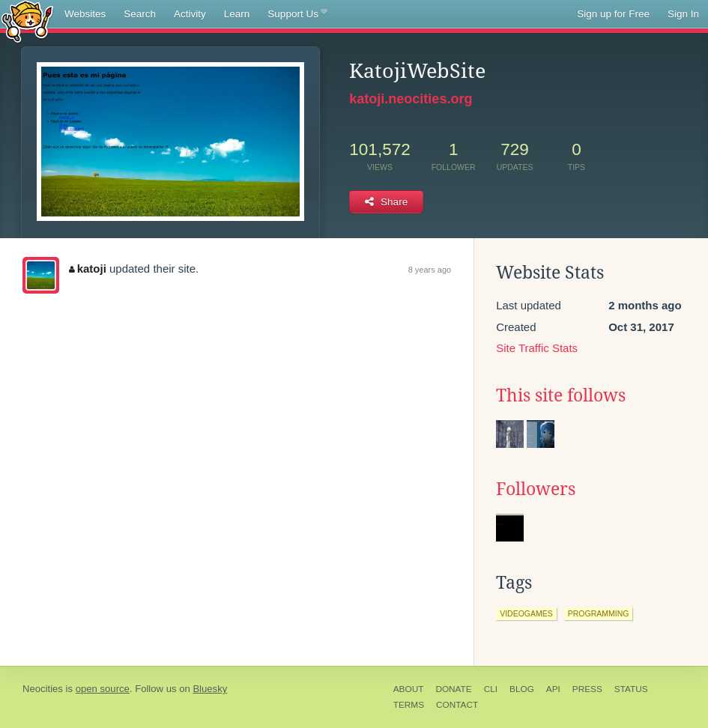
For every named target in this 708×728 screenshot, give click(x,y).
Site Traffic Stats (537, 348)
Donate (453, 689)
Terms (409, 705)
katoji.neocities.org (411, 99)
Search (140, 14)
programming (599, 613)
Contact (457, 705)
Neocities (43, 689)
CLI (491, 689)
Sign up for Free (613, 14)
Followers (536, 489)
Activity (190, 14)
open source (103, 689)
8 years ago (430, 270)
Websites (85, 14)
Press (587, 689)
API (553, 689)
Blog (522, 689)
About (409, 689)
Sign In (683, 14)
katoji (88, 269)
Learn (237, 14)
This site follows (561, 395)
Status (631, 689)
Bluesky (210, 689)
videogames (526, 613)
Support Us (297, 14)
